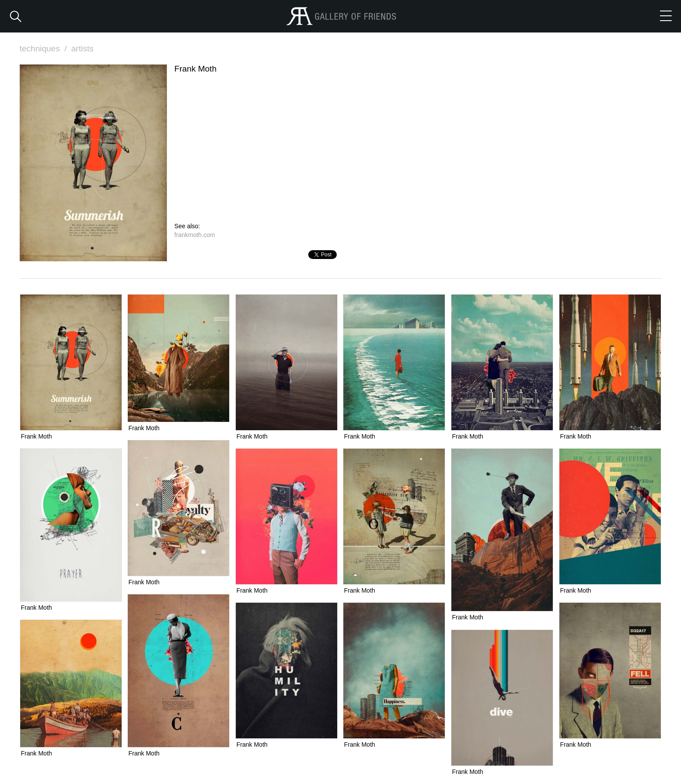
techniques (44, 49)
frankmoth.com (195, 235)
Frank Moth (37, 436)
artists (82, 49)
